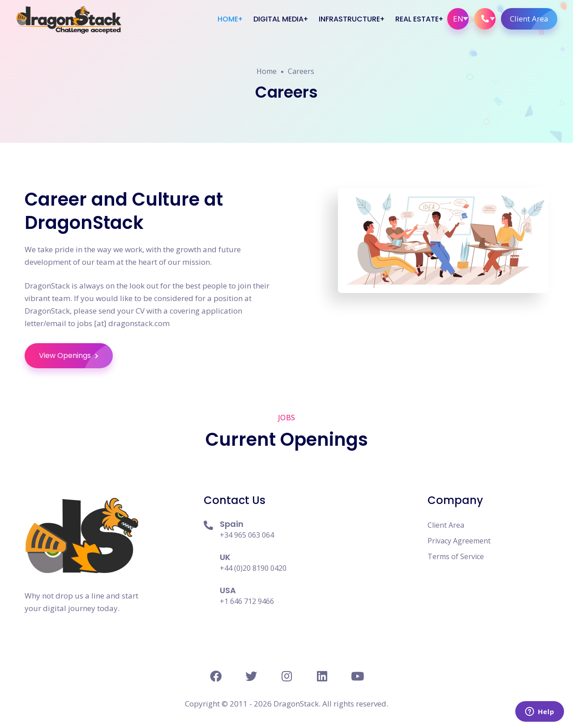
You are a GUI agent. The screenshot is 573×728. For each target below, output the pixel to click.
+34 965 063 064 (247, 535)
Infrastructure (349, 19)
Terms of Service (456, 556)
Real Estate (417, 19)
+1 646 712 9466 (247, 601)
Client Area (534, 19)
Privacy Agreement (459, 541)
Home (228, 19)
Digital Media (278, 19)
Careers (301, 71)
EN (458, 19)
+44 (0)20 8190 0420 (253, 568)
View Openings (76, 356)
